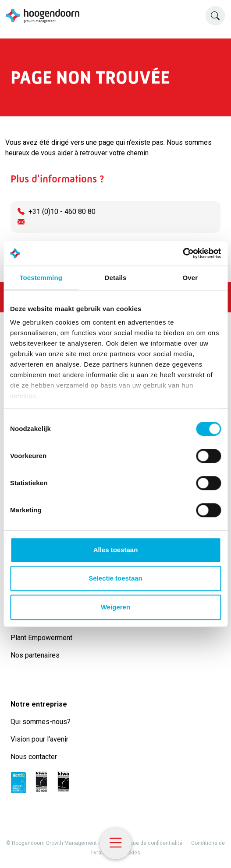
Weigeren (115, 607)
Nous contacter (34, 757)
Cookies (130, 853)
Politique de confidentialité (150, 843)
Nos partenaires (35, 655)
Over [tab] (190, 278)
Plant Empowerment (42, 638)
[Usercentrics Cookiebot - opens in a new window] (183, 253)
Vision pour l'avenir (39, 739)
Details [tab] (116, 278)
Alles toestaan (116, 550)
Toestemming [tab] (41, 278)
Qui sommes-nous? (42, 722)
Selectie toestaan (115, 578)
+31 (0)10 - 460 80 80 (62, 212)
